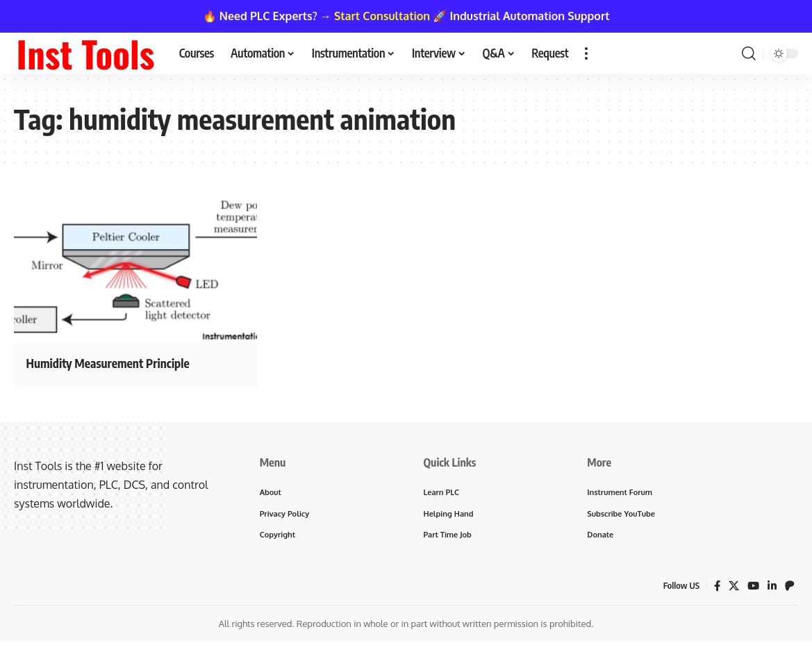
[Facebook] (715, 589)
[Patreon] (790, 589)
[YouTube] (752, 589)
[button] (586, 53)
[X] (732, 589)
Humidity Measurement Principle (129, 362)
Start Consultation (382, 16)
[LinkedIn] (772, 589)
